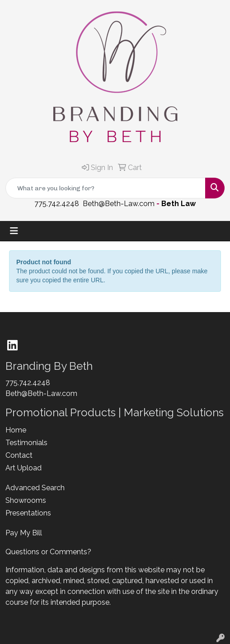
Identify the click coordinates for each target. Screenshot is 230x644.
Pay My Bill (24, 533)
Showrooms (26, 500)
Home (16, 430)
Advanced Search (35, 488)
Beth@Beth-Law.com (119, 204)
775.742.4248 (57, 204)
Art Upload (23, 468)
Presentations (28, 513)
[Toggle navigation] (14, 231)
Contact (19, 455)
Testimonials (26, 443)
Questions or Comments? (48, 552)
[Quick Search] (106, 188)
